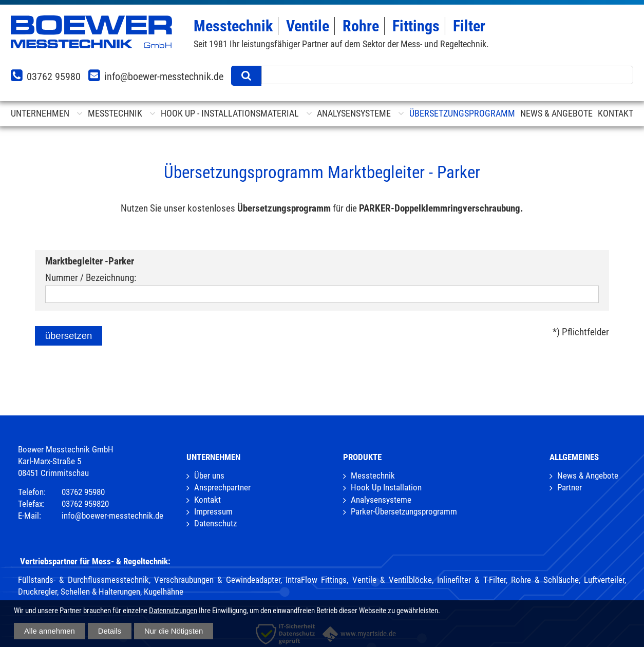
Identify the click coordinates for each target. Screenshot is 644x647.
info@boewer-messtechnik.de (164, 77)
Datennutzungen (173, 611)
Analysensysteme (381, 500)
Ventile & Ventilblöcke (392, 580)
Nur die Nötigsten (174, 631)
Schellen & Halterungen (100, 592)
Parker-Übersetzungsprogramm (404, 512)
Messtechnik (373, 476)
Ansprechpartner (222, 488)
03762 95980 (54, 77)
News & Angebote (588, 476)
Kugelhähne (164, 592)
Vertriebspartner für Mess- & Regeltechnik (94, 562)
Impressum (213, 512)
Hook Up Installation (386, 488)
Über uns (209, 476)
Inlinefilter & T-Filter (471, 580)
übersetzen (69, 336)
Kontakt (207, 500)
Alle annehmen (50, 631)
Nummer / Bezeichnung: (91, 278)
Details (110, 631)
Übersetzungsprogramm (462, 113)
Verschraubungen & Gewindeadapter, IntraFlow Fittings (250, 580)
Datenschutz (215, 524)
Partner (570, 488)
